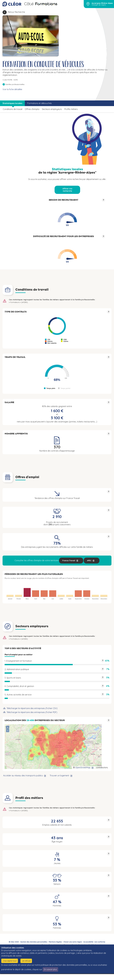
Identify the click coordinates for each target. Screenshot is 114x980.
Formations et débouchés (40, 103)
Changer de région (99, 5)
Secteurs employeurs (52, 109)
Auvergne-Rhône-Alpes (102, 3)
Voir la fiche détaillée (12, 89)
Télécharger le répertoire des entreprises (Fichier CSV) (32, 708)
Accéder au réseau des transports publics (23, 776)
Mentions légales (55, 942)
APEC (89, 561)
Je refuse (26, 961)
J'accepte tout (10, 961)
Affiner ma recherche (67, 190)
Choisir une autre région (73, 942)
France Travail (69, 561)
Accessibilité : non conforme (94, 942)
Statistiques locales (12, 103)
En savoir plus (50, 969)
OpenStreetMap (83, 767)
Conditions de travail (13, 109)
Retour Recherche (16, 12)
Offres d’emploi (32, 109)
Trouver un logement (59, 776)
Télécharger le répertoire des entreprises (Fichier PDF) (32, 712)
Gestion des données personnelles (34, 942)
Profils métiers (71, 109)
